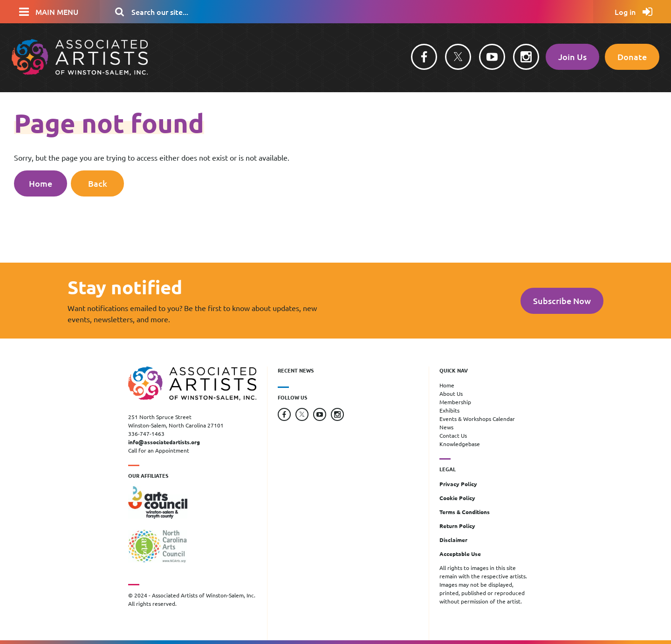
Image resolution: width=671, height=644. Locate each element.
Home (41, 183)
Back (98, 183)
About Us (451, 393)
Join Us (572, 57)
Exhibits (449, 410)
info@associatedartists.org (164, 442)
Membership (455, 402)
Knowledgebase (460, 444)
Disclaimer (453, 540)
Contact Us (453, 435)
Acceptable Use (460, 554)
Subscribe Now (562, 301)
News (446, 427)
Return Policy (457, 526)
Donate (632, 57)
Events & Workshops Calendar (477, 419)
